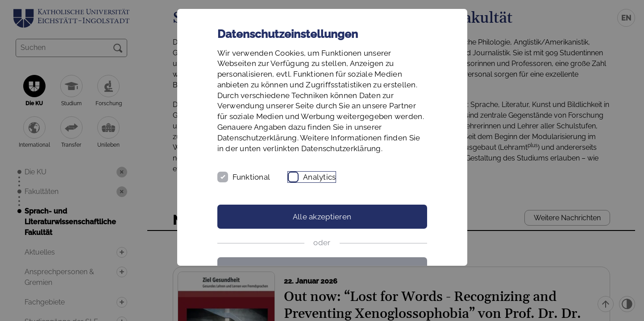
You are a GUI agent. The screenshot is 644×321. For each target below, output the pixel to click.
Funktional (251, 177)
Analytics (319, 177)
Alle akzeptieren (322, 217)
